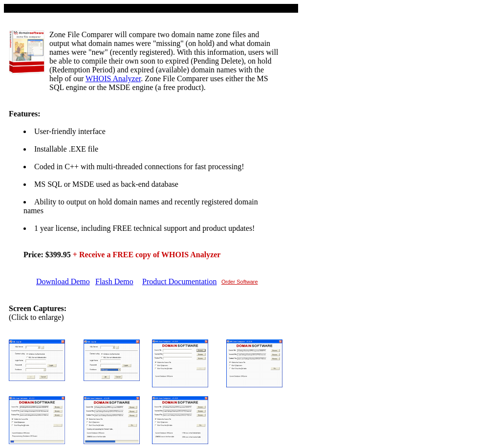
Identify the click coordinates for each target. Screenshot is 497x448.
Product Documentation (179, 281)
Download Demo (63, 281)
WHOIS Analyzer (113, 78)
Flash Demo (114, 281)
